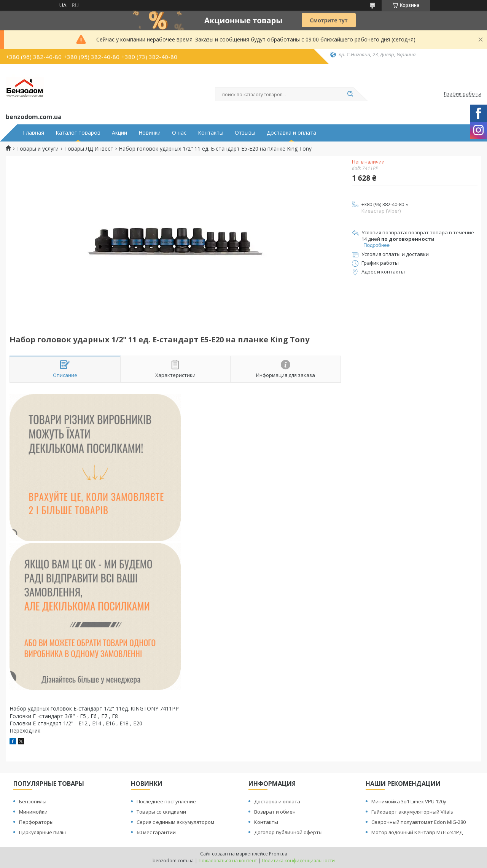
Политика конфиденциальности (298, 861)
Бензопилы (33, 801)
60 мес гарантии (156, 832)
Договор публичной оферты (288, 832)
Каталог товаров (78, 133)
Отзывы (245, 133)
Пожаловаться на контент (228, 861)
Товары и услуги (37, 149)
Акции (119, 133)
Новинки (150, 133)
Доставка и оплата (291, 133)
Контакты (211, 133)
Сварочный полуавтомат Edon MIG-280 (419, 822)
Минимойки (33, 812)
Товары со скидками (161, 812)
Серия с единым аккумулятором (175, 822)
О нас (179, 133)
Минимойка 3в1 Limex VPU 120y (409, 801)
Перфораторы (36, 822)
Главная (33, 133)
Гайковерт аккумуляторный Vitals (412, 812)
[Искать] (350, 94)
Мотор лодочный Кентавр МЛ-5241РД (417, 832)
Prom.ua (278, 854)
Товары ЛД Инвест (89, 149)
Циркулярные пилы (42, 832)
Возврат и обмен (275, 812)
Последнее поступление (166, 801)
